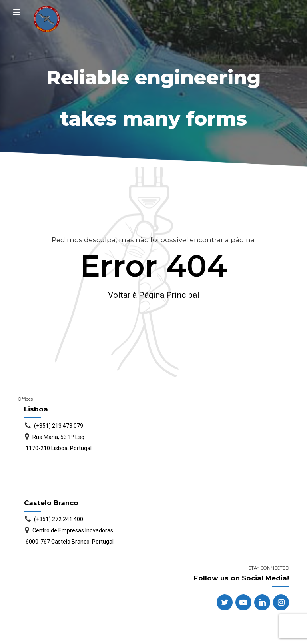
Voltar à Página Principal (154, 295)
